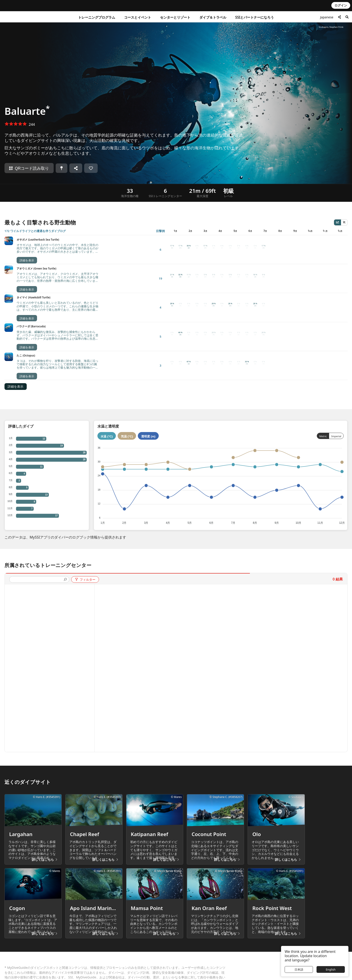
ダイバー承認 (145, 954)
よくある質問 (33, 948)
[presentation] (37, 485)
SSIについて (145, 948)
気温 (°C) (127, 342)
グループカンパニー (245, 941)
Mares (233, 960)
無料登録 (99, 948)
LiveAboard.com (241, 954)
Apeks (233, 972)
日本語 (299, 969)
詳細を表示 (15, 292)
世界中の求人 (103, 966)
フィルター (85, 485)
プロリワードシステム (152, 966)
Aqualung (236, 966)
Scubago (235, 948)
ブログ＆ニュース (106, 960)
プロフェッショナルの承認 (155, 960)
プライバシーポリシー (202, 948)
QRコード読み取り (29, 168)
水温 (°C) (107, 342)
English (331, 969)
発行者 (191, 954)
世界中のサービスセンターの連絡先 (48, 954)
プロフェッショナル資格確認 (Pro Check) (53, 972)
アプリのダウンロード (109, 954)
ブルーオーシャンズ (107, 972)
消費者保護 (31, 960)
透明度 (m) (148, 342)
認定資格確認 (33, 966)
